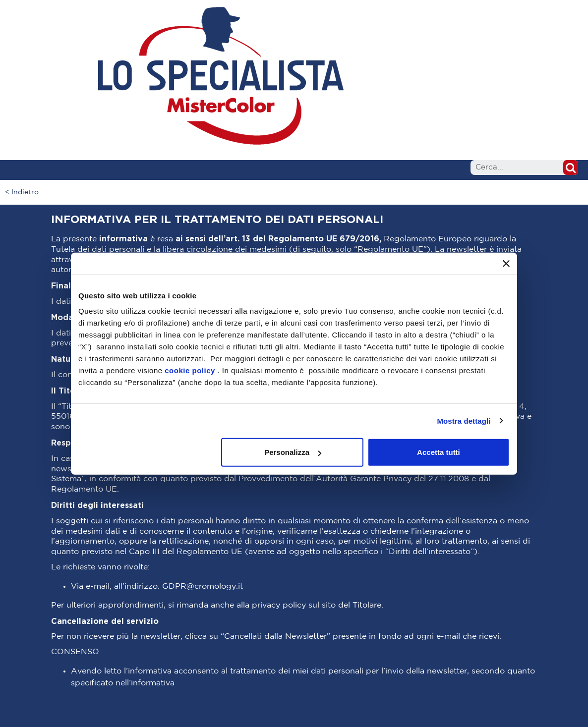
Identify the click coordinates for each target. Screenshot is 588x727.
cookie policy (190, 370)
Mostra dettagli (464, 420)
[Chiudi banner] (506, 263)
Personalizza (293, 452)
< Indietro (22, 192)
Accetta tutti (439, 452)
